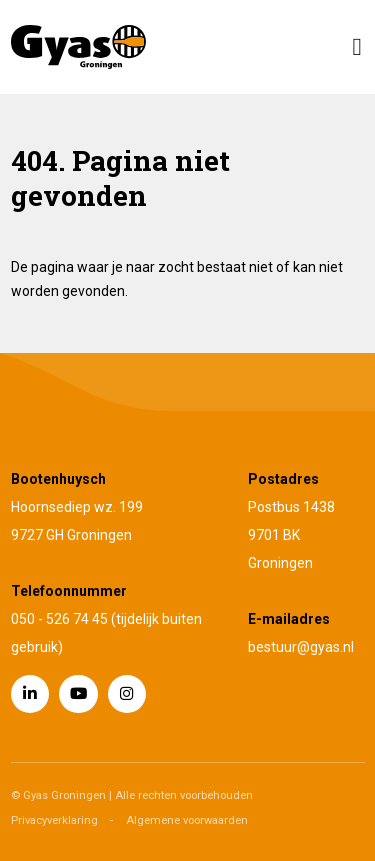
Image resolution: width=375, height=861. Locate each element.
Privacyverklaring (54, 820)
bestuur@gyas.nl (301, 647)
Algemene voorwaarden (187, 820)
